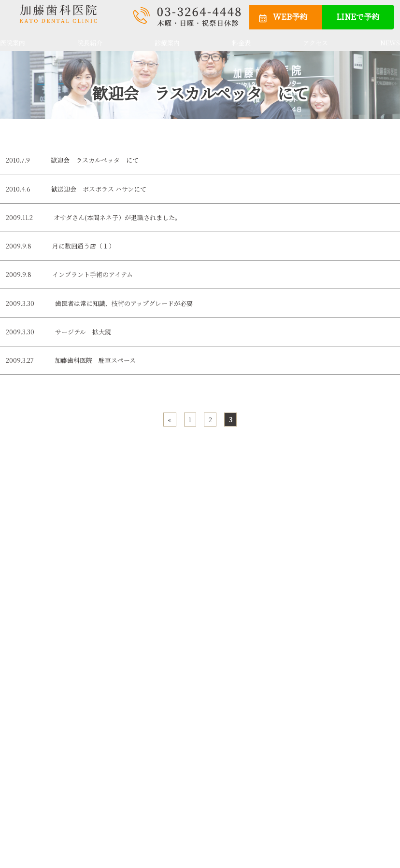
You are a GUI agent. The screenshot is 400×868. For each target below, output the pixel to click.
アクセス (315, 43)
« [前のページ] (170, 420)
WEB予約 (290, 16)
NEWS (390, 43)
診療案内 (167, 43)
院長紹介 (90, 43)
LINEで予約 (358, 16)
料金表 (241, 43)
